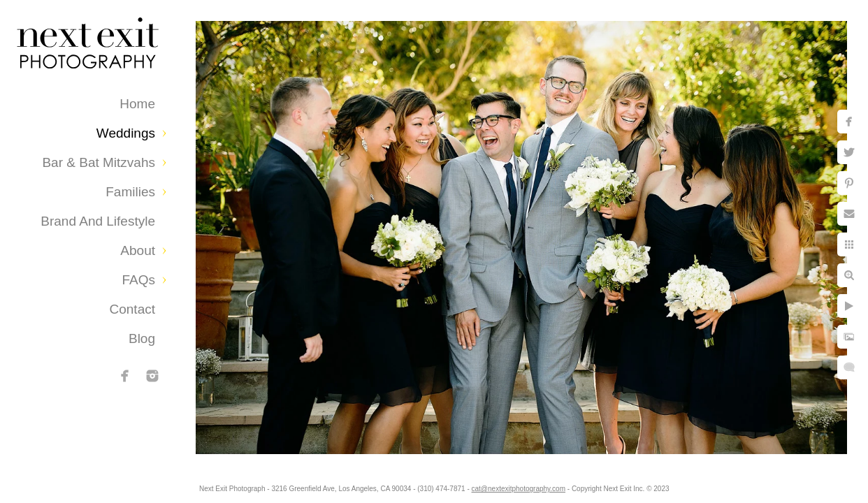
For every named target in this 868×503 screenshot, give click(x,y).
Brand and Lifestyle (98, 221)
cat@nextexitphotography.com (536, 485)
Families (130, 192)
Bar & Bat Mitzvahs (99, 162)
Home (137, 104)
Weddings (126, 133)
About (138, 250)
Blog (142, 338)
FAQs (138, 280)
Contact (132, 309)
